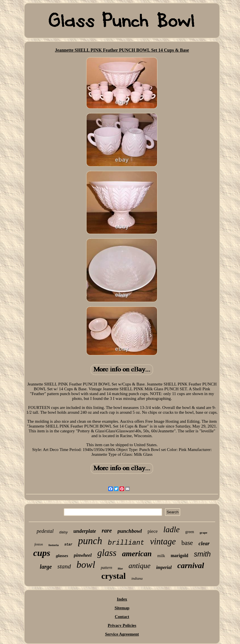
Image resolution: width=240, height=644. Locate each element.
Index (122, 599)
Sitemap (122, 608)
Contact (122, 617)
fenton (39, 544)
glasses (62, 556)
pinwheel (83, 555)
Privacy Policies (122, 625)
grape (203, 533)
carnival (191, 565)
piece (153, 531)
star (68, 545)
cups (42, 553)
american (137, 554)
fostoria (54, 545)
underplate (85, 531)
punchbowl (130, 531)
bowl (86, 565)
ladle (171, 529)
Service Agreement (122, 634)
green (190, 532)
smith (202, 554)
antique (140, 566)
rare (107, 531)
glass (107, 553)
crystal (114, 576)
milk (161, 556)
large (46, 567)
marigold (179, 556)
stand (64, 566)
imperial (164, 567)
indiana (137, 578)
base (187, 543)
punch (90, 541)
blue (120, 569)
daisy (63, 532)
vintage (163, 541)
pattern (106, 568)
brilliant (126, 543)
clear (204, 543)
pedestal (45, 531)
